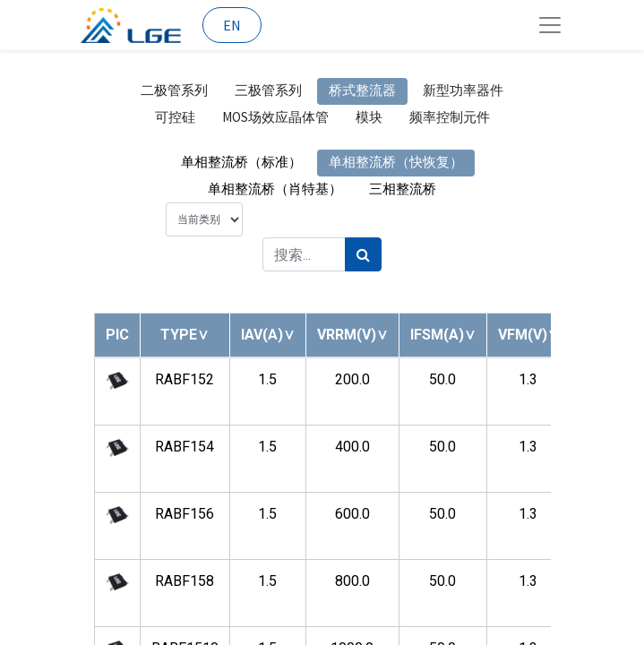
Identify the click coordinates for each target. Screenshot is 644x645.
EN (232, 25)
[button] (185, 335)
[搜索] (363, 254)
